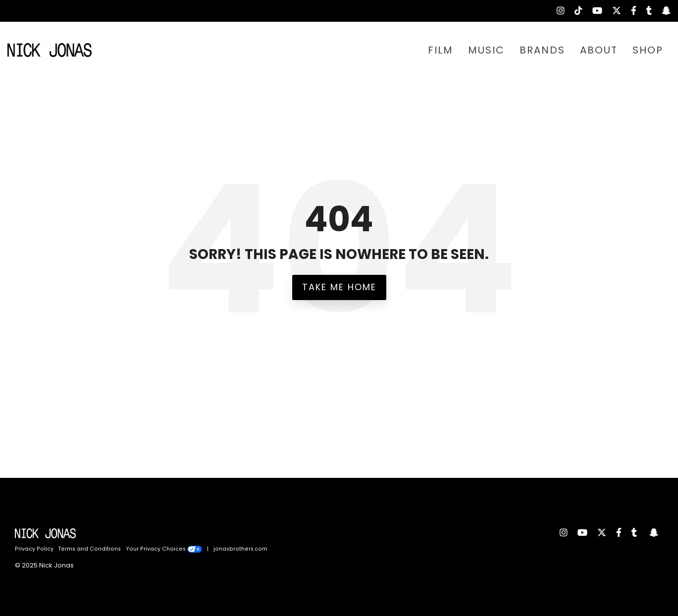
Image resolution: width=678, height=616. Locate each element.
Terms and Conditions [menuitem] (90, 549)
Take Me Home (339, 287)
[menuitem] (556, 11)
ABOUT (599, 50)
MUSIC (486, 50)
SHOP (648, 50)
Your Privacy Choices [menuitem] (164, 549)
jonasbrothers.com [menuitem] (240, 549)
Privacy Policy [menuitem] (34, 549)
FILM (441, 50)
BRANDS (542, 50)
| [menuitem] (208, 549)
